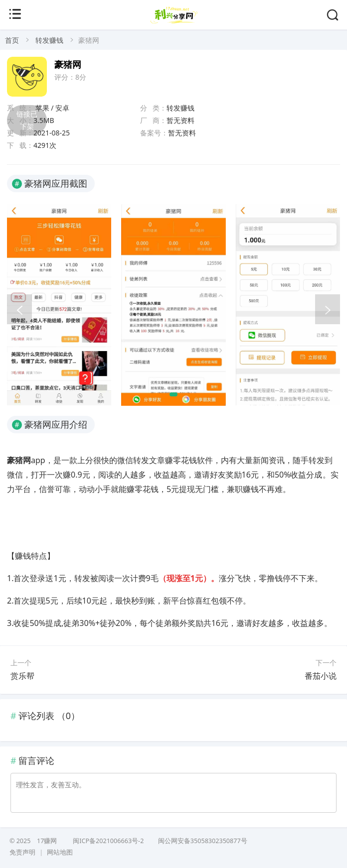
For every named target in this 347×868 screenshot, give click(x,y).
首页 (12, 40)
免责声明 (22, 852)
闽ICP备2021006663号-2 (108, 841)
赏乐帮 (22, 676)
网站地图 (60, 852)
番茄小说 (321, 676)
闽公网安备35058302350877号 (202, 841)
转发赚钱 (49, 40)
